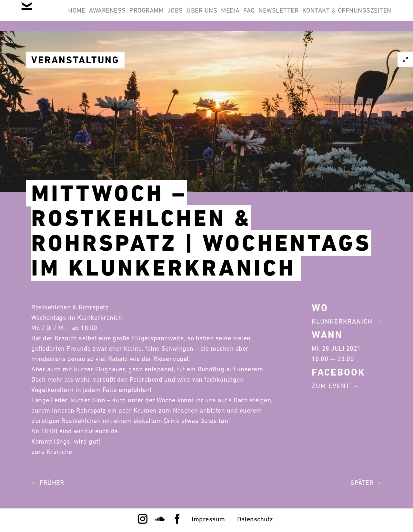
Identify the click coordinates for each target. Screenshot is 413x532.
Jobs (230, 15)
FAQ (329, 15)
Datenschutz (255, 519)
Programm (194, 15)
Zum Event (331, 386)
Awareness (146, 15)
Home (107, 15)
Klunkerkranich (342, 321)
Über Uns (266, 15)
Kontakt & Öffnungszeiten (343, 46)
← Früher (48, 483)
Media (302, 15)
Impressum (208, 519)
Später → (366, 483)
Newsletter (367, 15)
